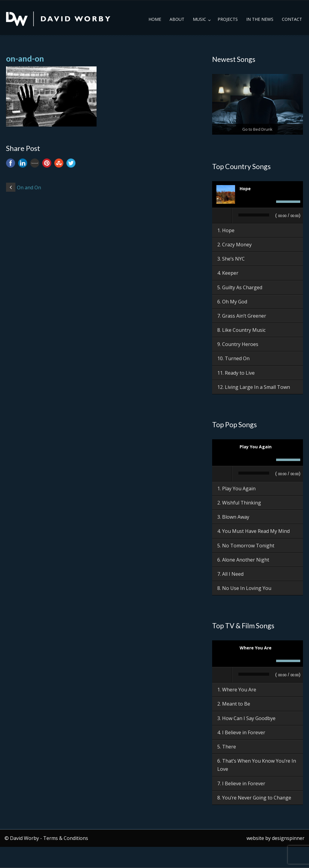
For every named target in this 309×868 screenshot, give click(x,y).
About (177, 19)
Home (155, 19)
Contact (292, 19)
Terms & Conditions (66, 838)
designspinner (288, 838)
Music (199, 19)
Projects (228, 19)
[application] (258, 216)
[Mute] (270, 202)
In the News (260, 19)
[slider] (254, 215)
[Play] (222, 216)
